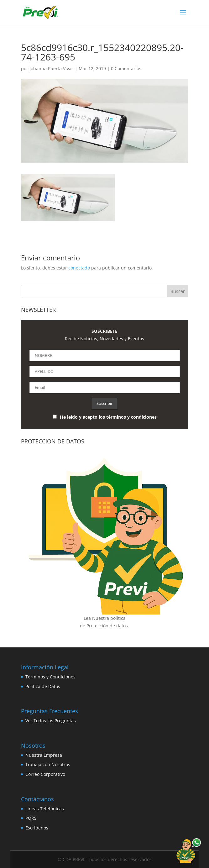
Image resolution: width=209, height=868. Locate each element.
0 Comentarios (126, 68)
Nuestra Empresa (44, 755)
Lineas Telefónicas (45, 809)
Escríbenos (37, 828)
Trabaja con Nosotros (48, 764)
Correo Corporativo (45, 774)
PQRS (31, 818)
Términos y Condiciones (50, 677)
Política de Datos (43, 686)
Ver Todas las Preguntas (51, 721)
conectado (79, 268)
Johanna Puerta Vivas (52, 68)
